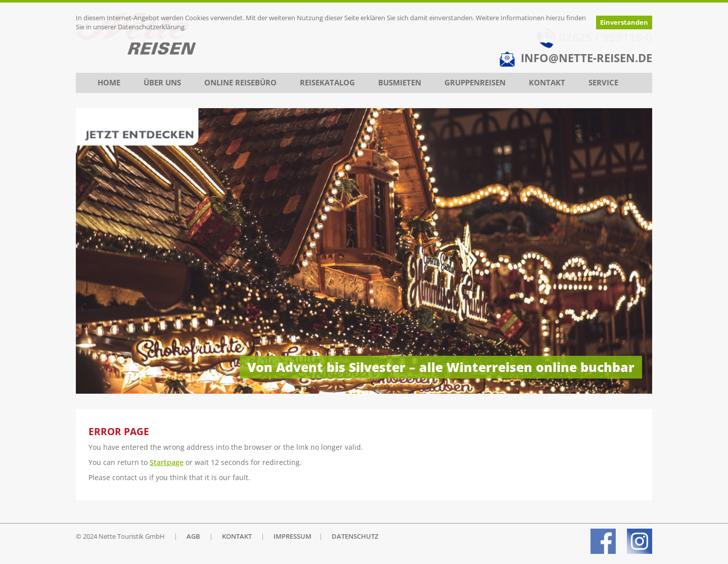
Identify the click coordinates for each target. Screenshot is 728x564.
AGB (193, 536)
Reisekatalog (327, 83)
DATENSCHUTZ (355, 536)
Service (603, 83)
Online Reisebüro (240, 83)
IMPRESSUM (292, 536)
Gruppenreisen (475, 83)
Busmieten (400, 83)
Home (109, 83)
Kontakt (547, 83)
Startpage (167, 462)
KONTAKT (237, 536)
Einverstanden (624, 22)
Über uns (162, 83)
